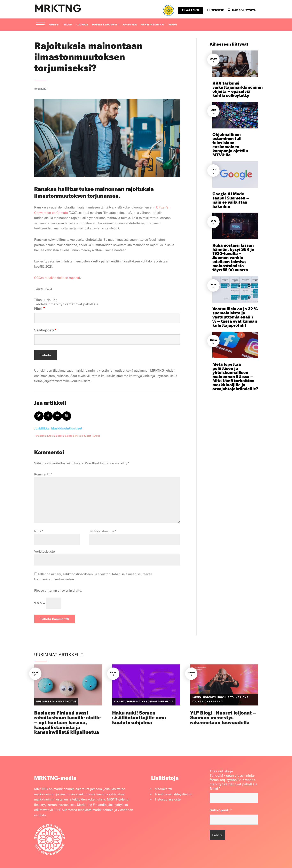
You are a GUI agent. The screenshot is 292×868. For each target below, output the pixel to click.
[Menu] (40, 25)
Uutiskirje (215, 10)
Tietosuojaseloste (168, 799)
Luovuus (82, 25)
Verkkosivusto (45, 552)
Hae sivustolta (242, 10)
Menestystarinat (153, 25)
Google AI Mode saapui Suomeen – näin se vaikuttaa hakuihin (231, 200)
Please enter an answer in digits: (58, 591)
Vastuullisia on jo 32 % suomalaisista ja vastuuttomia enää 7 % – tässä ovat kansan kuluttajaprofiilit (235, 317)
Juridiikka (130, 25)
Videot (173, 25)
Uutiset (54, 25)
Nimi (40, 308)
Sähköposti (45, 330)
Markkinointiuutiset (67, 428)
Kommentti (43, 474)
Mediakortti (163, 789)
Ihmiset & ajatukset (105, 25)
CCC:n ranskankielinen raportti (57, 278)
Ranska (96, 436)
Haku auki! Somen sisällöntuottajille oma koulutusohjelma (139, 718)
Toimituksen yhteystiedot (173, 794)
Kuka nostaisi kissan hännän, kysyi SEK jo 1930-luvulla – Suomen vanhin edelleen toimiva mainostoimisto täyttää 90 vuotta (233, 258)
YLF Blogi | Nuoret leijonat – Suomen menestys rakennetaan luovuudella (223, 718)
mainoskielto (72, 436)
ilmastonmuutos (44, 436)
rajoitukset (85, 436)
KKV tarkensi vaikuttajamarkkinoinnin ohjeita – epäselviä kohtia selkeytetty (238, 89)
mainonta (58, 436)
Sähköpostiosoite (102, 531)
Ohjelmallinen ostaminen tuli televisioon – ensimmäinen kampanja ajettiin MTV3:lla (230, 145)
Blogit (68, 25)
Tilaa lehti (190, 10)
